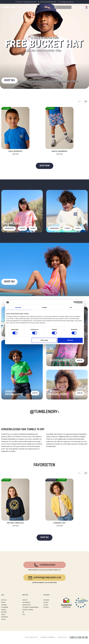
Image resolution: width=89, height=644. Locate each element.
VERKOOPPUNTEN (27, 605)
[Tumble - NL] (9, 7)
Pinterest (46, 607)
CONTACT (4, 619)
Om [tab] (71, 307)
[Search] (63, 7)
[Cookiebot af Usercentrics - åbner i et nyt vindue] (75, 302)
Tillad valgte (44, 340)
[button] (85, 101)
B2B (23, 612)
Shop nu (9, 282)
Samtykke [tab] (18, 307)
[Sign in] (74, 7)
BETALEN (3, 603)
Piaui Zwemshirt (15, 153)
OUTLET (36, 7)
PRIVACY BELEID (62, 637)
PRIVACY (3, 615)
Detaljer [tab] (44, 307)
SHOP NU (9, 80)
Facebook (46, 603)
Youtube (46, 605)
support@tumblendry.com (45, 578)
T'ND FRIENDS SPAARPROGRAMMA (30, 607)
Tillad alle (70, 340)
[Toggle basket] (81, 7)
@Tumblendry (44, 412)
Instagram (46, 600)
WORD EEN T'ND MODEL (28, 610)
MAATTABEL (4, 612)
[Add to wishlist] (27, 109)
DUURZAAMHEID (26, 603)
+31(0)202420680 (45, 565)
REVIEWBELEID (5, 617)
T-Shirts (22, 229)
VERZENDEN (4, 605)
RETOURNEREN (5, 607)
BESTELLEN (4, 600)
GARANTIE (4, 610)
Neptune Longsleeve (15, 525)
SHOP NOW (45, 166)
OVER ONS (25, 600)
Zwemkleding (9, 229)
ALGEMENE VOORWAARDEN (48, 637)
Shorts (33, 229)
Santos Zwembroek (59, 153)
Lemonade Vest (59, 525)
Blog (24, 615)
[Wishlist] (78, 7)
